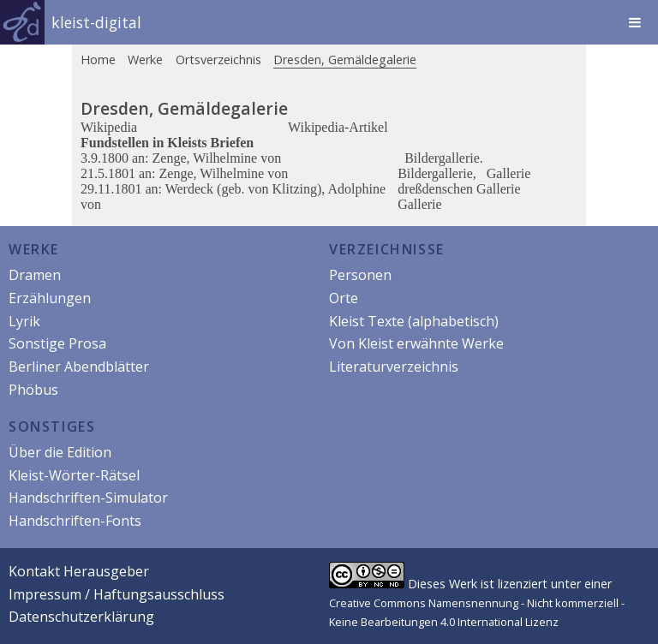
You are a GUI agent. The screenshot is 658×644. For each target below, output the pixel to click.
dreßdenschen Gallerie (459, 189)
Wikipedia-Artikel (338, 127)
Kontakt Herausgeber (79, 571)
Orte (344, 298)
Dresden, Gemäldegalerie (345, 60)
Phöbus (33, 390)
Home (98, 60)
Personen (360, 275)
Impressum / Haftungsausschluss (117, 594)
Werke (145, 60)
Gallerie (509, 173)
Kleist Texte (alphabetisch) (414, 321)
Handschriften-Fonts (75, 521)
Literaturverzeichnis (394, 367)
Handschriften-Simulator (88, 498)
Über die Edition (60, 452)
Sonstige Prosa (57, 343)
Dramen (35, 275)
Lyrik (24, 321)
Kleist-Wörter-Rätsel (74, 475)
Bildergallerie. (444, 158)
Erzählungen (50, 298)
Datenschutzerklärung (81, 617)
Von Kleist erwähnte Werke (416, 343)
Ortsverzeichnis (218, 60)
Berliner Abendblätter (79, 367)
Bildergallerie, (439, 173)
